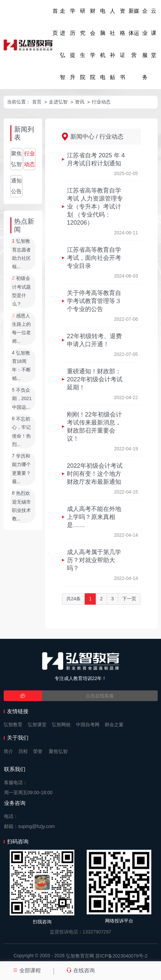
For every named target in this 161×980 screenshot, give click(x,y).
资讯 (80, 102)
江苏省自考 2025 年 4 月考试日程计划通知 (96, 159)
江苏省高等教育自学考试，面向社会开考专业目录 (94, 258)
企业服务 (145, 44)
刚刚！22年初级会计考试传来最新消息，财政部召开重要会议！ (94, 427)
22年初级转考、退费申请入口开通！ (94, 340)
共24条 (74, 599)
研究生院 (83, 44)
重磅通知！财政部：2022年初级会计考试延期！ (95, 379)
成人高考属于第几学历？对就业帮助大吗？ (94, 560)
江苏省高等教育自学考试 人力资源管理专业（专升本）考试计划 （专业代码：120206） (95, 207)
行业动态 (101, 102)
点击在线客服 (100, 696)
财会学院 (93, 44)
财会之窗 (114, 725)
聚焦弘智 (16, 159)
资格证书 (123, 44)
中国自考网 (88, 725)
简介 (8, 751)
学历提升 (73, 44)
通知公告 (16, 186)
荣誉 (38, 751)
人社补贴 (112, 44)
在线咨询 (80, 970)
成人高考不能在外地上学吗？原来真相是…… (94, 517)
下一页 (129, 599)
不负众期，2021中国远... (22, 399)
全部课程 (27, 970)
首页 (55, 22)
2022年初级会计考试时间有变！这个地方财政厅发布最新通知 (95, 474)
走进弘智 (63, 44)
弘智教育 (13, 725)
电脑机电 (103, 44)
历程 (23, 751)
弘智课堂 (37, 725)
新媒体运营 (134, 33)
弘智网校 (61, 725)
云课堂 (154, 33)
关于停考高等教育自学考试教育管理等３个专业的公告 (94, 301)
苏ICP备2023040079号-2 (122, 956)
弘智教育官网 (80, 956)
